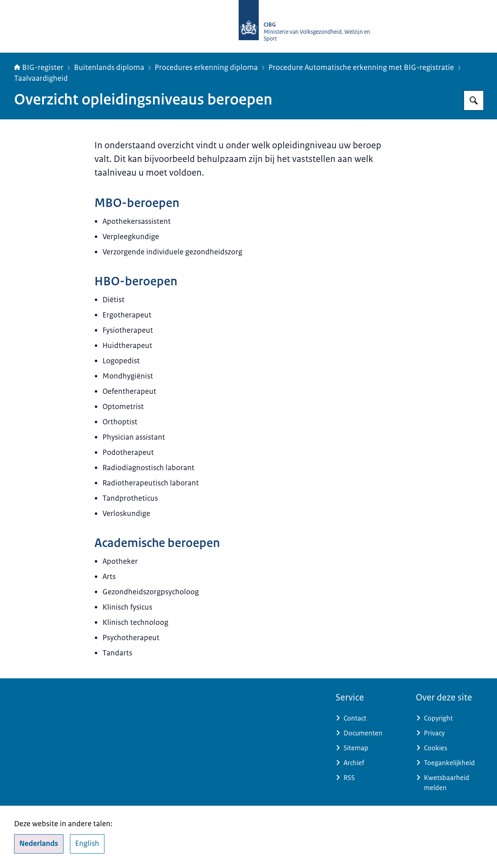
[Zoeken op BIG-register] (474, 100)
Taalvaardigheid (41, 78)
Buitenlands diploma (109, 68)
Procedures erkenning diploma (206, 68)
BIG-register (39, 68)
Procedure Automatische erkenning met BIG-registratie (361, 68)
